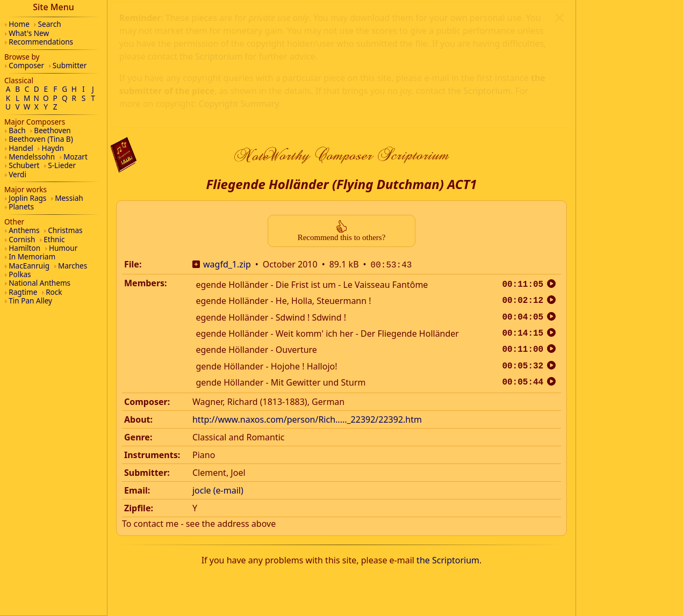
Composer (26, 65)
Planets (21, 206)
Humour (63, 248)
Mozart (76, 157)
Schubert (24, 165)
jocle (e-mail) (218, 355)
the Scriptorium (448, 425)
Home (19, 24)
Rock (54, 292)
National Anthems (39, 283)
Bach (17, 130)
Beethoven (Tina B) (41, 139)
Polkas (20, 274)
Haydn (53, 148)
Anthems (24, 230)
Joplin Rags (27, 198)
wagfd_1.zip (227, 130)
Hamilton (24, 248)
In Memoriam (32, 256)
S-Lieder (62, 165)
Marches (73, 266)
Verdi (17, 174)
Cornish (22, 239)
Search (50, 24)
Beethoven (52, 130)
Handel (21, 148)
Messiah (69, 198)
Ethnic (54, 239)
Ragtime (23, 292)
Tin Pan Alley (30, 300)
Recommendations (41, 42)
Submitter (70, 65)
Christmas (65, 230)
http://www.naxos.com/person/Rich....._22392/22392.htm (307, 284)
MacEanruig (29, 266)
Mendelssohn (32, 157)
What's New (29, 33)
